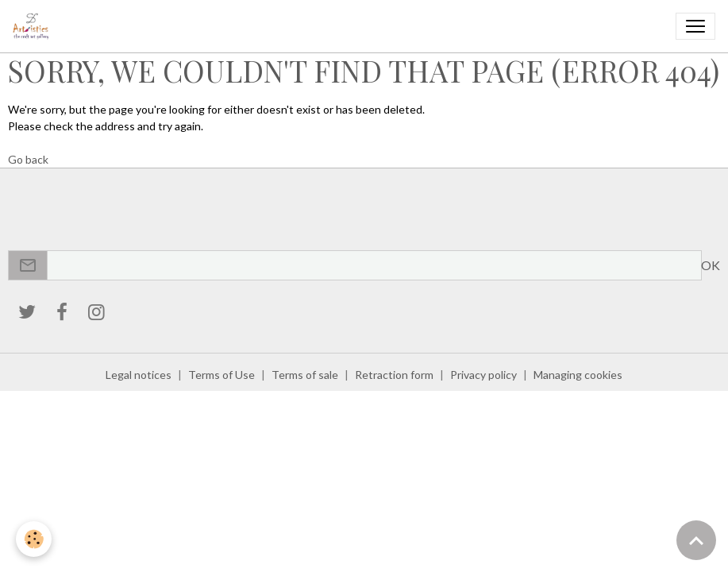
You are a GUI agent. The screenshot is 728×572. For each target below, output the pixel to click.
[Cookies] (34, 539)
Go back (28, 159)
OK (711, 265)
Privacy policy (483, 375)
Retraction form (394, 375)
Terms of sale (305, 375)
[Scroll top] (696, 540)
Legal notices (139, 375)
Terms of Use (221, 375)
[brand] (34, 26)
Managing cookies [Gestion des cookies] (578, 375)
